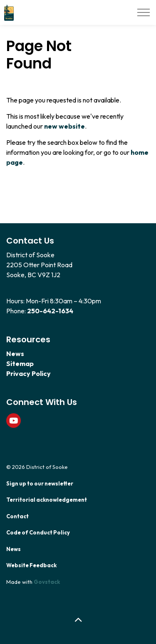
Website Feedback (31, 565)
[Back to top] (78, 620)
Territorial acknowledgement (47, 500)
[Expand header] (144, 12)
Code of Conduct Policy (38, 532)
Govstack (47, 582)
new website (64, 126)
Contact (17, 516)
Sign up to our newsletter (40, 483)
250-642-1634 (50, 311)
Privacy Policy (28, 373)
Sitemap (20, 363)
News (15, 354)
